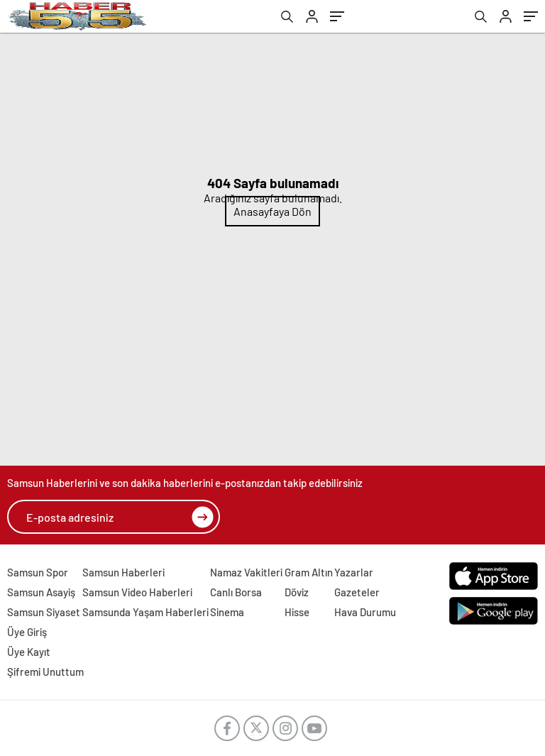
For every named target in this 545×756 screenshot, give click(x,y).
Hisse (297, 612)
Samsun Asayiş (41, 592)
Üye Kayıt (29, 652)
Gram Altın (309, 572)
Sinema (227, 612)
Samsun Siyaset (44, 612)
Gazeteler (357, 592)
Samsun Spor (38, 572)
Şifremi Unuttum (45, 672)
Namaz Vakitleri (246, 572)
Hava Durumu (365, 612)
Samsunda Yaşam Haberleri (145, 612)
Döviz (297, 592)
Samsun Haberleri (123, 572)
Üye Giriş (27, 632)
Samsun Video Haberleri (137, 592)
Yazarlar (354, 572)
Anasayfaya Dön (272, 211)
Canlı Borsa (236, 592)
